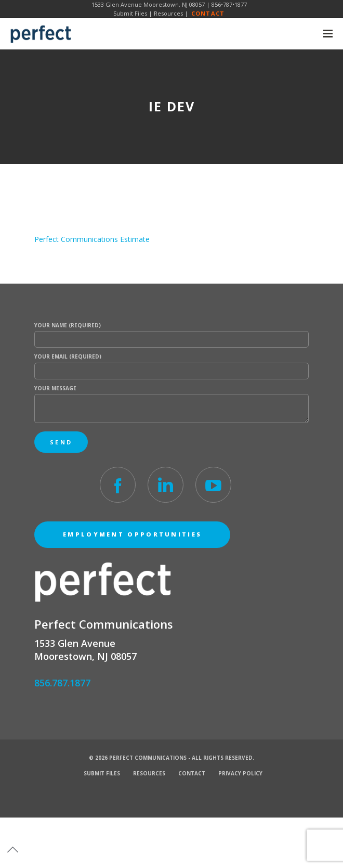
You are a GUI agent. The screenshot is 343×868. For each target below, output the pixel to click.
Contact (208, 13)
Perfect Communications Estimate (92, 239)
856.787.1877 (62, 683)
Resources (168, 13)
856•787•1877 (229, 4)
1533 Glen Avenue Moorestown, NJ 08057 (148, 4)
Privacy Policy (240, 773)
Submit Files (130, 13)
